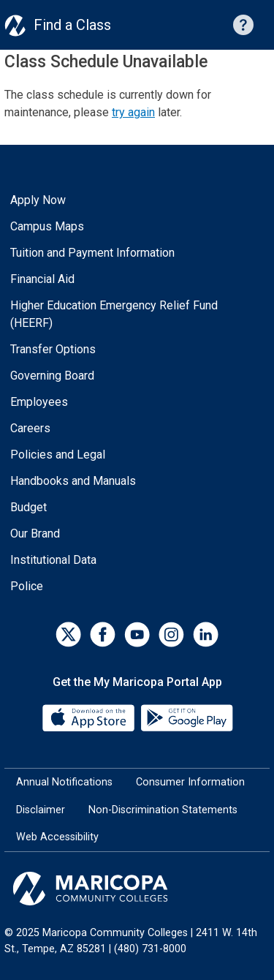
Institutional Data (53, 560)
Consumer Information (190, 782)
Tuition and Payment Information (92, 253)
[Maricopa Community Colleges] (137, 889)
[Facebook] (103, 634)
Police (27, 586)
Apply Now (38, 200)
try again (133, 112)
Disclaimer (41, 810)
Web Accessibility (57, 837)
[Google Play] (186, 717)
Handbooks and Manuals (73, 481)
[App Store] (90, 717)
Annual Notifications (64, 782)
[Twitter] (68, 634)
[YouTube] (137, 634)
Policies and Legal (58, 455)
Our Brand (35, 534)
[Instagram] (171, 634)
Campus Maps (47, 226)
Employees (39, 402)
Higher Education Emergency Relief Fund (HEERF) (114, 314)
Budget (28, 507)
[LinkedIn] (206, 634)
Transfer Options (53, 349)
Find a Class (72, 25)
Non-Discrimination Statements (163, 810)
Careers (30, 428)
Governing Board (52, 376)
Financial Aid (42, 279)
